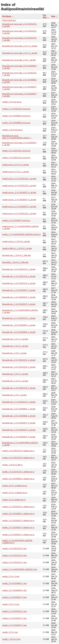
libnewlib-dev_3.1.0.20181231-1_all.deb (19, 402)
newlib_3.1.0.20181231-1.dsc (14, 611)
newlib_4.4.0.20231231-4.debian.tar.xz (18, 451)
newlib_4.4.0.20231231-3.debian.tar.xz (18, 458)
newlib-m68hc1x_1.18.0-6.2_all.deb (17, 248)
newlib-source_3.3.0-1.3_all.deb (16, 165)
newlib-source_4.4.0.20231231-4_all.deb (19, 179)
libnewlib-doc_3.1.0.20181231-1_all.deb (19, 318)
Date (53, 16)
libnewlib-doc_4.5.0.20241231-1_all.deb (19, 269)
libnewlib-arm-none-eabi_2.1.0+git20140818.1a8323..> (17, 137)
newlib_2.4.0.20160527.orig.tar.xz (16, 221)
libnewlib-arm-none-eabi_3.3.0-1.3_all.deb (20, 46)
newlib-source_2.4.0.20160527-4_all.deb (19, 193)
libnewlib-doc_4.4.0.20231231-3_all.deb (19, 283)
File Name (7, 16)
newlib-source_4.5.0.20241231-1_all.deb (19, 214)
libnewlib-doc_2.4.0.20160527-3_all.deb (19, 290)
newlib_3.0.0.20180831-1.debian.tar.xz (18, 514)
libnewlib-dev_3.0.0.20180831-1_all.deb (19, 409)
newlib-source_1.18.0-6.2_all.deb (16, 242)
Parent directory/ (9, 20)
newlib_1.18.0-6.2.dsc (11, 639)
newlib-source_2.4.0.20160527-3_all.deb (19, 200)
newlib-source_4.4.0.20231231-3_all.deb (19, 186)
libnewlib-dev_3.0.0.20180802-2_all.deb (19, 416)
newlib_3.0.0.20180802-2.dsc (14, 590)
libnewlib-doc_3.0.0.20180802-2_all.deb (19, 332)
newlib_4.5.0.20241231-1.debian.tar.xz (18, 472)
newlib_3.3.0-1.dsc (10, 632)
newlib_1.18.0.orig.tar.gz (12, 130)
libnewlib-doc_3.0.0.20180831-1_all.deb (19, 325)
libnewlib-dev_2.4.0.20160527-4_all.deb (19, 437)
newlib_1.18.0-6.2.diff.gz (12, 465)
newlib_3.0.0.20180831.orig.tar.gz (16, 116)
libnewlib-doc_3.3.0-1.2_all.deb (15, 346)
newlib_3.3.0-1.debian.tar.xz (14, 500)
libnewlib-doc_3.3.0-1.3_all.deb (15, 339)
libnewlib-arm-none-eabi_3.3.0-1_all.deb (19, 60)
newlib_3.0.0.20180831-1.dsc (14, 583)
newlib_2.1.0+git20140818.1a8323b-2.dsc (20, 569)
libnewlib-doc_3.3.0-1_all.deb (14, 353)
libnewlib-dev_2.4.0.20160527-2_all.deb (19, 430)
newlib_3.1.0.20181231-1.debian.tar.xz (18, 507)
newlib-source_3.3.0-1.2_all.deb (16, 172)
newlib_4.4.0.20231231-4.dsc (14, 549)
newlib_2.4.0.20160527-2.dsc (14, 618)
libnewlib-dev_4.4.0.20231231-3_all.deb (19, 388)
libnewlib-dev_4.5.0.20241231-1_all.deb (19, 360)
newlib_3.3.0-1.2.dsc (11, 604)
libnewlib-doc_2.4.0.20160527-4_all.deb (19, 304)
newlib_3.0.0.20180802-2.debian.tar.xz (18, 479)
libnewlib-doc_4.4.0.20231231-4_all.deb (19, 276)
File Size (45, 16)
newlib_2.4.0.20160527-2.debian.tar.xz (18, 535)
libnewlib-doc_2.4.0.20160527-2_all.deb (19, 297)
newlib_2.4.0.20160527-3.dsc (14, 597)
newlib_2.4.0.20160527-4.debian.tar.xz (18, 521)
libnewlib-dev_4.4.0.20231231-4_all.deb (19, 367)
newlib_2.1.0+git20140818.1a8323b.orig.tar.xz (21, 234)
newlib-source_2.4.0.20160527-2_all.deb (19, 207)
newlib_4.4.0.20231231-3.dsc (14, 556)
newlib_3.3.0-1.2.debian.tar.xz (15, 493)
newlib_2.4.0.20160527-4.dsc (14, 625)
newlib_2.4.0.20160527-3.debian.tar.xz (18, 528)
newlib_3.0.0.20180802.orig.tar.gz (16, 123)
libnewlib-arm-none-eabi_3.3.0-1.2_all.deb (20, 53)
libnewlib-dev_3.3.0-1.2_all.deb (15, 381)
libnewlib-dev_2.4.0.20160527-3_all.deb (19, 423)
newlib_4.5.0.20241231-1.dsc (14, 562)
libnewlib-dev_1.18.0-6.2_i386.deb (17, 255)
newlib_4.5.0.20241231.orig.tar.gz (16, 151)
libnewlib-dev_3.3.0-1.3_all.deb (15, 374)
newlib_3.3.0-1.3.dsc (11, 576)
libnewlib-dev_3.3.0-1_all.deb (14, 395)
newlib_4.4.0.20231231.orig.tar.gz (16, 158)
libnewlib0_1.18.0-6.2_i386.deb (15, 262)
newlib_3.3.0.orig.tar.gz (12, 102)
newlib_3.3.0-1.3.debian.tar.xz (15, 486)
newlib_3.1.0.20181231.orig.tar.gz (16, 109)
